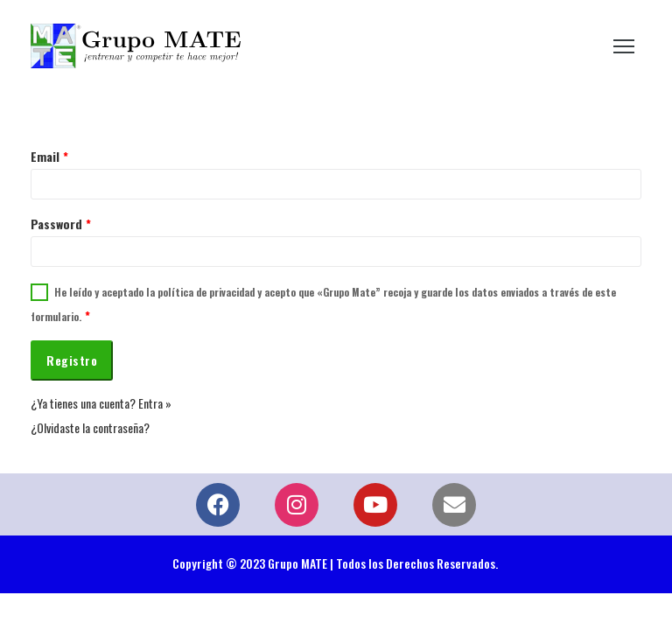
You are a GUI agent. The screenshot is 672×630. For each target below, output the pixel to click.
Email (49, 156)
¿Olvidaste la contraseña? (90, 427)
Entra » (155, 403)
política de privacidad (206, 292)
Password (61, 224)
